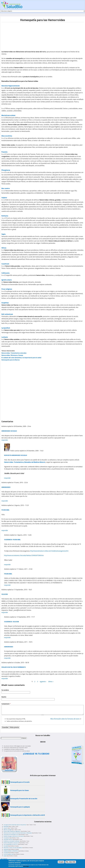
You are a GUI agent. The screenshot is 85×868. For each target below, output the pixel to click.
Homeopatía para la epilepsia (20, 807)
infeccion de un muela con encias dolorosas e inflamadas (18, 833)
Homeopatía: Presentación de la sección (24, 799)
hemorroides (9, 647)
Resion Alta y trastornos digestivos (12, 831)
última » (51, 682)
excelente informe (8, 839)
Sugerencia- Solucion (12, 622)
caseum (6, 828)
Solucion (5, 594)
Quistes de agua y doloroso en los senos (14, 836)
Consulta (6, 846)
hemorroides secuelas (9, 431)
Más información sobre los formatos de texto (65, 719)
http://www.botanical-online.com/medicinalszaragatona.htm (49, 551)
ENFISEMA (6, 826)
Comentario (6, 704)
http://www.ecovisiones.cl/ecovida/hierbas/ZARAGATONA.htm (24, 555)
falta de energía (7, 830)
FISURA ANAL (8, 574)
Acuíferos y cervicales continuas (12, 841)
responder (5, 440)
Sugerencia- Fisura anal (12, 540)
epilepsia (6, 849)
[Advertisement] (17, 35)
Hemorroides (6, 487)
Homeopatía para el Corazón (20, 782)
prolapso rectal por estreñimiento (14, 667)
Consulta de (7, 838)
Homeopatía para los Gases (19, 790)
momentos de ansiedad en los (11, 835)
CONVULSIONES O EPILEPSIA (11, 851)
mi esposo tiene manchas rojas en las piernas (15, 825)
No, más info (71, 862)
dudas (5, 856)
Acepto (61, 862)
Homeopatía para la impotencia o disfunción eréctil (28, 815)
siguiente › (43, 682)
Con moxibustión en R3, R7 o (11, 844)
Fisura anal (5, 510)
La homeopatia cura (8, 854)
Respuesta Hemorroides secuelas (16, 455)
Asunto (4, 697)
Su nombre (5, 690)
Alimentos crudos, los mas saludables (13, 848)
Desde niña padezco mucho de (11, 843)
